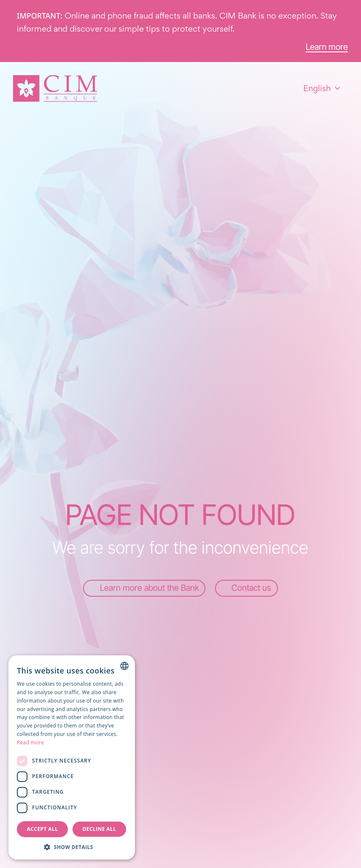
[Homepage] (55, 88)
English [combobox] (317, 88)
